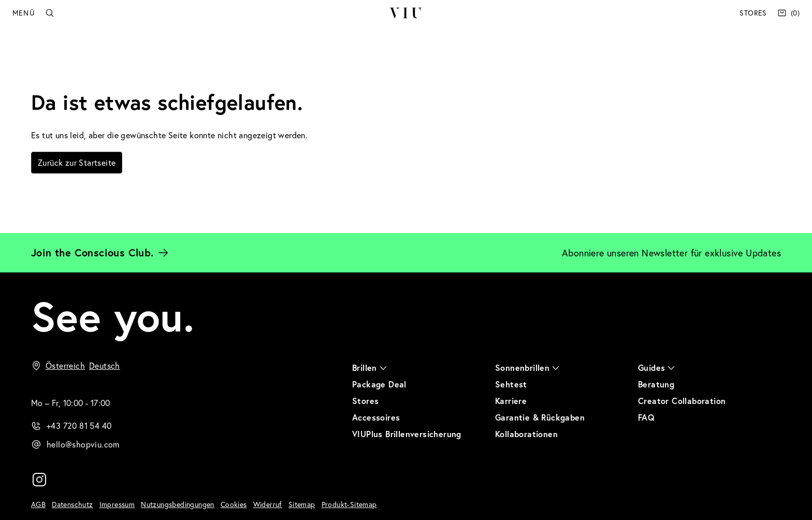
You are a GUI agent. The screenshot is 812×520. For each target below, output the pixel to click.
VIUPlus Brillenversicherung (407, 434)
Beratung (656, 384)
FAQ (646, 417)
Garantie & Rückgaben (540, 417)
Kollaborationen (526, 434)
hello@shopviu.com (83, 444)
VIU (406, 13)
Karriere (511, 401)
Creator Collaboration (682, 401)
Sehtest (511, 384)
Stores (753, 13)
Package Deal (379, 384)
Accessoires (376, 417)
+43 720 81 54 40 (79, 425)
